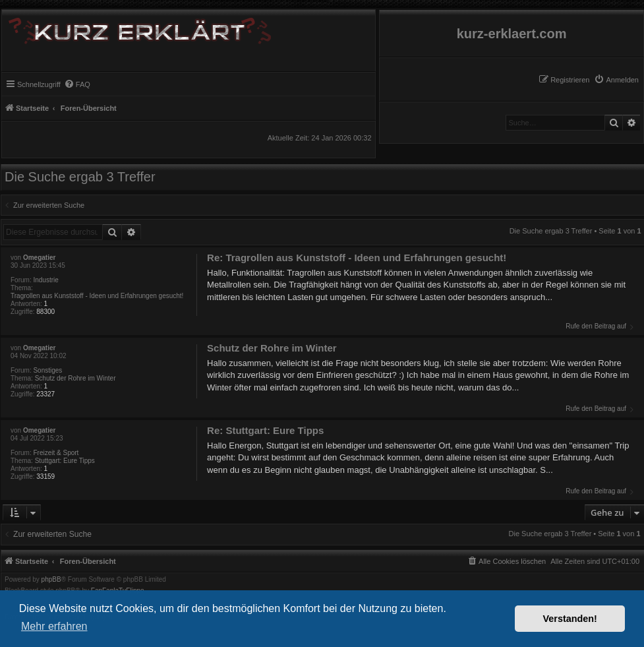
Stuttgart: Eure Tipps (65, 461)
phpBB (51, 580)
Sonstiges (47, 370)
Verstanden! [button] (570, 619)
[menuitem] (616, 80)
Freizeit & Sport (56, 453)
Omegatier (39, 258)
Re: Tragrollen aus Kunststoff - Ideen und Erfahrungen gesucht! (357, 258)
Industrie (45, 280)
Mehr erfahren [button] (54, 626)
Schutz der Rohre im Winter (75, 378)
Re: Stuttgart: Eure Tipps (265, 430)
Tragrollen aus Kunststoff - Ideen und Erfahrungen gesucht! (97, 296)
